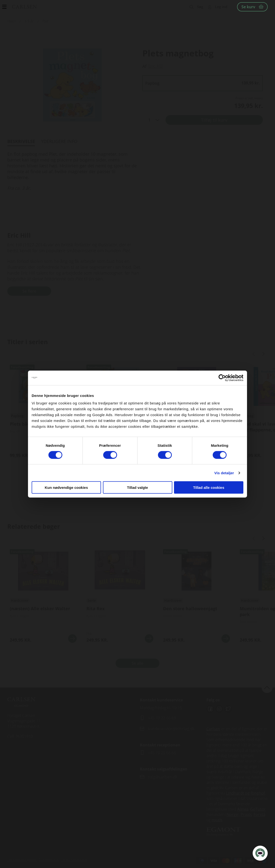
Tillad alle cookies (209, 488)
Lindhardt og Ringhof (245, 793)
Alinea (243, 809)
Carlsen (213, 729)
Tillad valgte (137, 488)
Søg (200, 7)
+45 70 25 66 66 (162, 753)
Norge (232, 814)
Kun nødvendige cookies (66, 488)
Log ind (221, 7)
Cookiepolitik (49, 859)
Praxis (246, 814)
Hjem (12, 21)
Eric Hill (156, 66)
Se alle (137, 663)
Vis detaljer (224, 473)
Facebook (210, 709)
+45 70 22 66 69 (162, 718)
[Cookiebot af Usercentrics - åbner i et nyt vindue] (222, 378)
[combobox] (152, 120)
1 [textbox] (149, 120)
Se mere (72, 639)
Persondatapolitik (74, 859)
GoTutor (258, 809)
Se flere (29, 291)
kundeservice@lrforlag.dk (171, 729)
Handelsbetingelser (22, 859)
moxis (217, 820)
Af (144, 66)
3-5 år (29, 21)
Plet (45, 21)
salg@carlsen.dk (163, 777)
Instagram (219, 709)
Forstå (259, 814)
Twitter (228, 709)
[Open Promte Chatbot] (260, 853)
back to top (267, 687)
